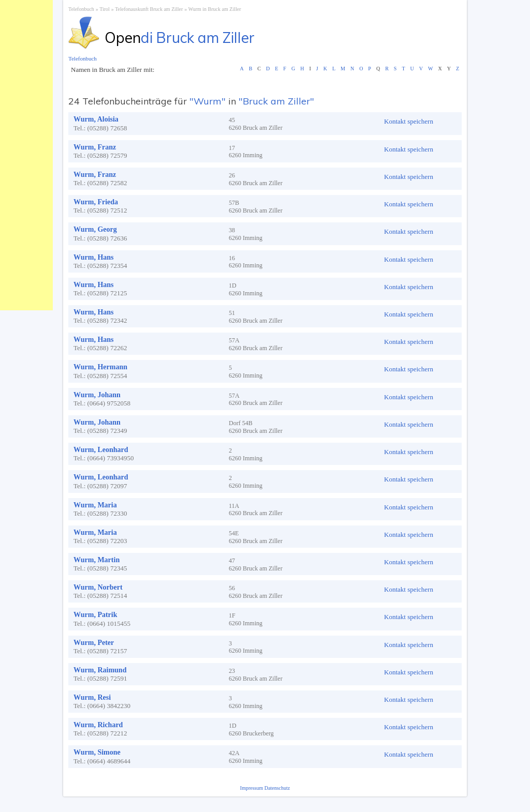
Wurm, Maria (95, 505)
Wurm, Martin (97, 560)
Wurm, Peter (94, 643)
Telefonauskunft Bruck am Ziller (149, 9)
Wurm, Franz (95, 147)
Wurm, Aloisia (96, 119)
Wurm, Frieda (96, 202)
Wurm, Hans (94, 257)
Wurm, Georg (95, 229)
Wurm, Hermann (100, 367)
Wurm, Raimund (100, 670)
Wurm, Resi (92, 697)
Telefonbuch (81, 9)
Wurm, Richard (98, 725)
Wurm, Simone (97, 752)
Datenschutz (277, 788)
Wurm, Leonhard (101, 450)
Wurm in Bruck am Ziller (215, 9)
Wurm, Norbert (98, 587)
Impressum (252, 788)
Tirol (105, 9)
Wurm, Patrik (95, 615)
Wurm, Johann (97, 395)
